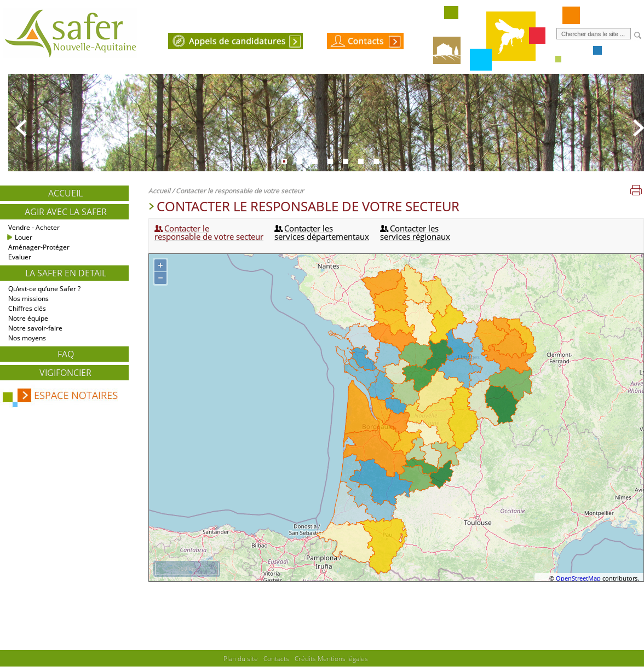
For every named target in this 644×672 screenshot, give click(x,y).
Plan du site (241, 658)
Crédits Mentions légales (331, 658)
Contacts (276, 658)
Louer (24, 237)
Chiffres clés (27, 308)
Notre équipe (28, 318)
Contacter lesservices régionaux (415, 232)
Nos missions (28, 299)
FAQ (66, 354)
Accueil (65, 193)
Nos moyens (27, 338)
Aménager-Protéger (39, 247)
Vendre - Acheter (34, 227)
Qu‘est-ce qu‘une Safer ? (44, 289)
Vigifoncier (65, 373)
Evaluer (20, 257)
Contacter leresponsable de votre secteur (209, 232)
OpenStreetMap (578, 578)
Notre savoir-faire (35, 328)
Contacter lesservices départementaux (322, 232)
